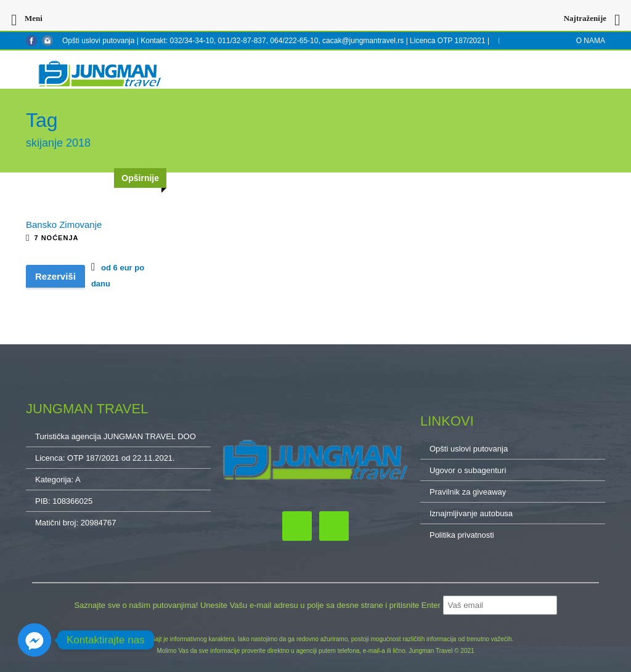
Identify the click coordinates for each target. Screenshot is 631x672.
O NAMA (591, 41)
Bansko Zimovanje (64, 225)
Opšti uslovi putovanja (98, 41)
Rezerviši (55, 276)
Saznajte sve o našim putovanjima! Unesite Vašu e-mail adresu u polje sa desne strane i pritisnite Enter (258, 605)
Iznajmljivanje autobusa (471, 513)
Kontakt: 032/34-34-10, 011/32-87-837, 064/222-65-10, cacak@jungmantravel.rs (273, 41)
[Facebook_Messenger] (35, 640)
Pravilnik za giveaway (468, 492)
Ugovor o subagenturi (468, 470)
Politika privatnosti (462, 535)
